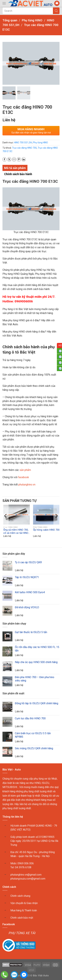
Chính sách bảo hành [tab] (18, 174)
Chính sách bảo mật (22, 918)
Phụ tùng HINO (40, 143)
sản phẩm (25, 470)
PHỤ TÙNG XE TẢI (22, 933)
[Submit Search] (56, 11)
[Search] (31, 11)
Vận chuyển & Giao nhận (24, 903)
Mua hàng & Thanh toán (24, 910)
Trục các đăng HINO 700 (24, 148)
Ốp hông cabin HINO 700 (46, 530)
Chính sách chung (20, 896)
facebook (23, 477)
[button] (4, 3)
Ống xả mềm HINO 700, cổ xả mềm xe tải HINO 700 (16, 533)
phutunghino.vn (27, 485)
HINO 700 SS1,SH (23, 143)
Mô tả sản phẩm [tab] (15, 168)
